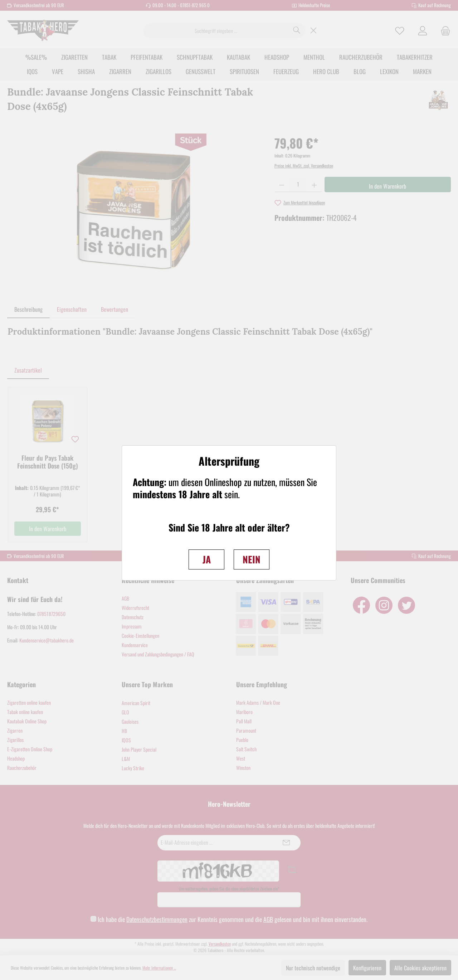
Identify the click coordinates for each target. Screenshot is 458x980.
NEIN (252, 559)
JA (207, 559)
